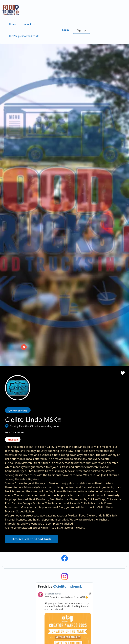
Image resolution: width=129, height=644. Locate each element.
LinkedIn (21, 611)
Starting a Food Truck (84, 528)
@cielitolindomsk (68, 343)
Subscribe (94, 496)
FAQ (43, 561)
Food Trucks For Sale (84, 543)
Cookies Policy (113, 535)
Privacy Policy (112, 530)
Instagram (16, 611)
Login (66, 30)
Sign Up (82, 30)
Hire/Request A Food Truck (24, 36)
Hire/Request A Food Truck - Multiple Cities (64, 535)
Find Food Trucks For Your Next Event (61, 545)
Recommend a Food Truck (55, 555)
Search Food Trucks (51, 525)
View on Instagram (82, 444)
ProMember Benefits (84, 533)
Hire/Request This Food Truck (31, 295)
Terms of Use (112, 525)
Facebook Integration (85, 538)
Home (13, 24)
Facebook (10, 611)
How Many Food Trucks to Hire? (58, 550)
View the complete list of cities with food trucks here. (20, 597)
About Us (29, 24)
